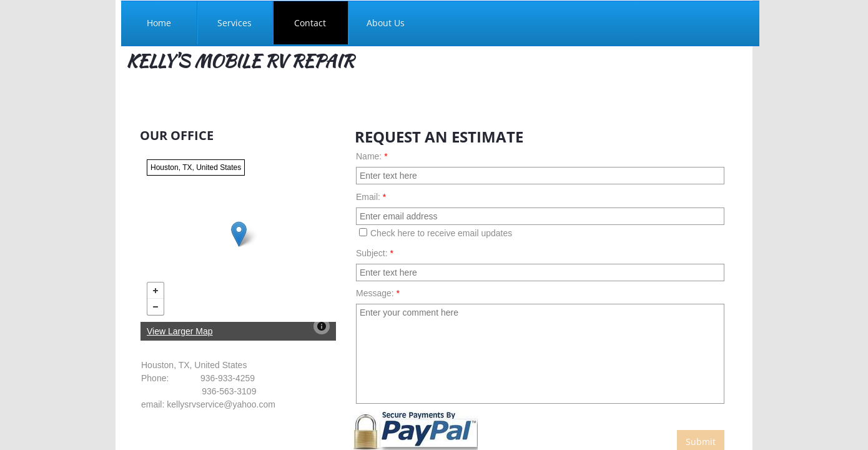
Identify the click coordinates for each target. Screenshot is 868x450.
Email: (371, 197)
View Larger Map (180, 331)
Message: (378, 293)
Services (234, 23)
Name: (372, 156)
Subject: (375, 253)
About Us (386, 23)
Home (159, 23)
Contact (310, 23)
